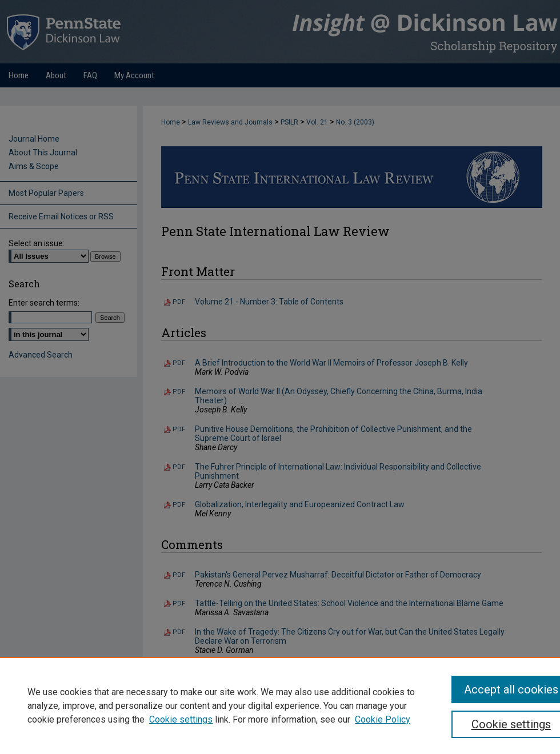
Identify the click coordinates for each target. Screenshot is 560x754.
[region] (280, 705)
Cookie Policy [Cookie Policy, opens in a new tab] (383, 719)
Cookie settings (181, 719)
